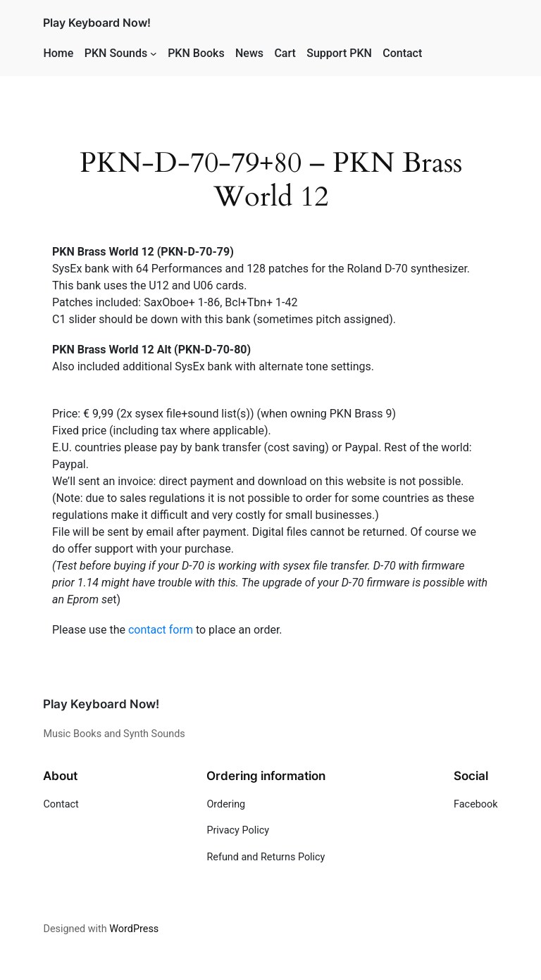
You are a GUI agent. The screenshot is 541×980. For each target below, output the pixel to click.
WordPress (134, 929)
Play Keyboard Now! (97, 23)
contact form (161, 630)
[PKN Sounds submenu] (154, 54)
